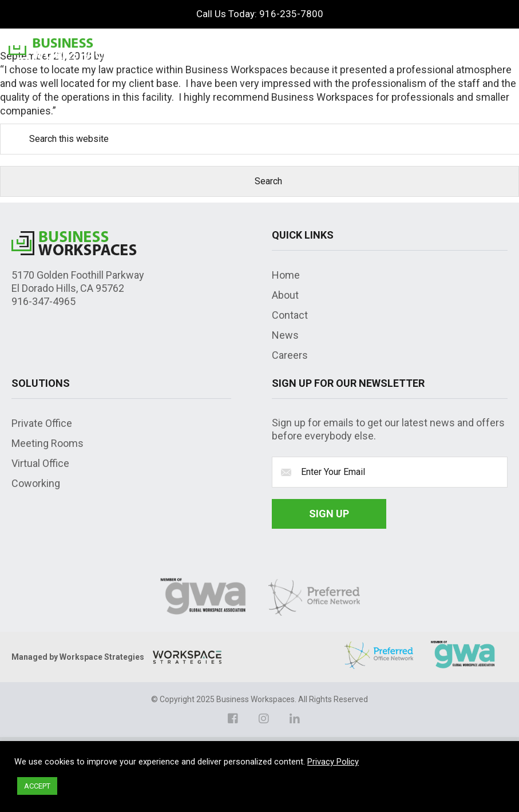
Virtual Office (40, 463)
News (285, 335)
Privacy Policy (333, 762)
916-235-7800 (291, 14)
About (285, 295)
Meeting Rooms (47, 443)
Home (286, 275)
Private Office (42, 423)
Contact (290, 315)
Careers (290, 355)
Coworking (36, 483)
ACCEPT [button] (37, 786)
